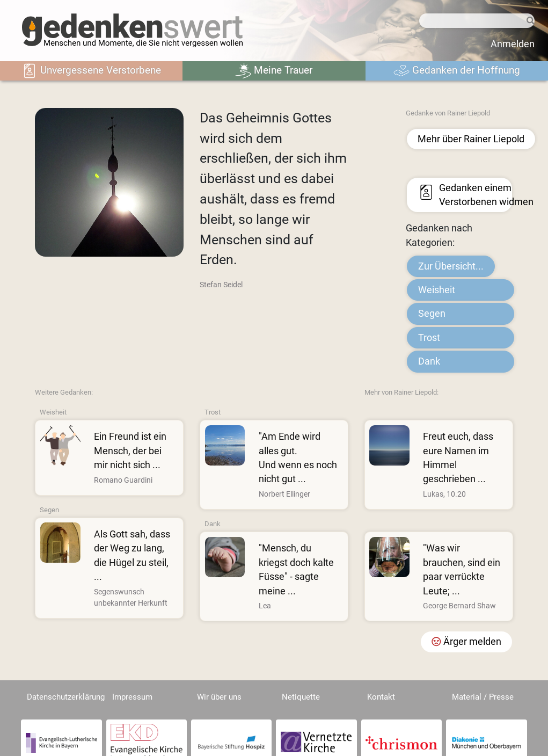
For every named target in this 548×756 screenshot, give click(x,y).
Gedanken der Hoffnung (457, 71)
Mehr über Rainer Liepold (471, 139)
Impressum (132, 697)
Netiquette (301, 697)
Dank (429, 361)
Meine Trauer (274, 71)
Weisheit (437, 290)
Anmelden (513, 44)
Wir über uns (219, 697)
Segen (432, 314)
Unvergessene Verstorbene (91, 71)
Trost (429, 338)
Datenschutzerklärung (66, 697)
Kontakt (381, 697)
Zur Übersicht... (451, 266)
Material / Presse (483, 697)
